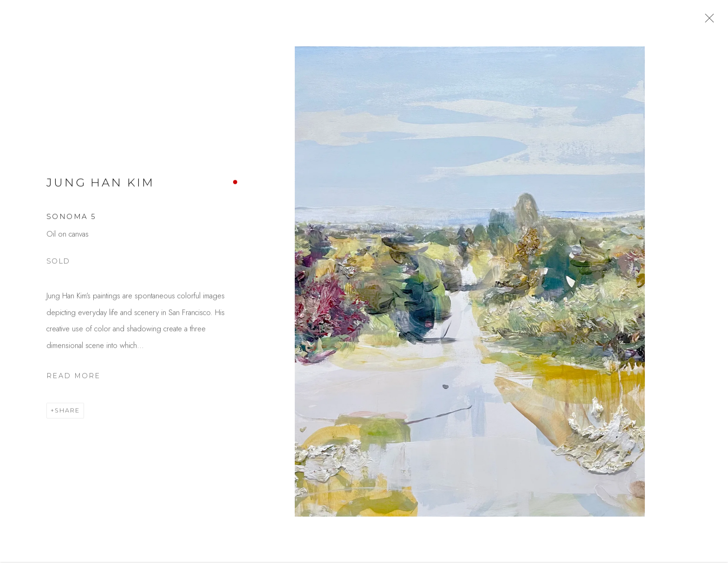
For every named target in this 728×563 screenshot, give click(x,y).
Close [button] (709, 21)
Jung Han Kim (100, 187)
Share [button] (67, 415)
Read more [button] (74, 380)
